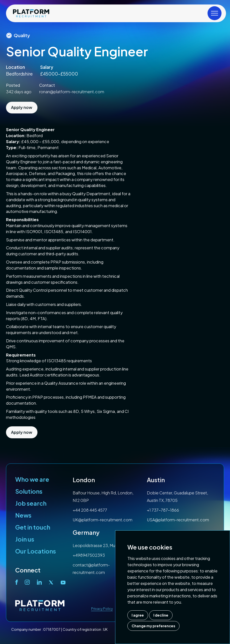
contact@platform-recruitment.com (91, 569)
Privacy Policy (102, 609)
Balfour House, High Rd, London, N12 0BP (103, 497)
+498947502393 (89, 555)
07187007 (52, 629)
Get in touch (33, 527)
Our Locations (36, 551)
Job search (31, 503)
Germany (86, 532)
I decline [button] (161, 615)
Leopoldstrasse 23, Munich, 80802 (105, 545)
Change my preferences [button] (153, 626)
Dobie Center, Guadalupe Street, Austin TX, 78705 (177, 497)
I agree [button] (138, 615)
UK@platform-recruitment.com (103, 520)
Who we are (32, 479)
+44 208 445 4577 (90, 510)
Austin (156, 480)
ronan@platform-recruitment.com (72, 92)
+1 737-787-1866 (163, 510)
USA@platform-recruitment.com (178, 520)
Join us (25, 539)
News (23, 515)
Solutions (29, 491)
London (84, 480)
